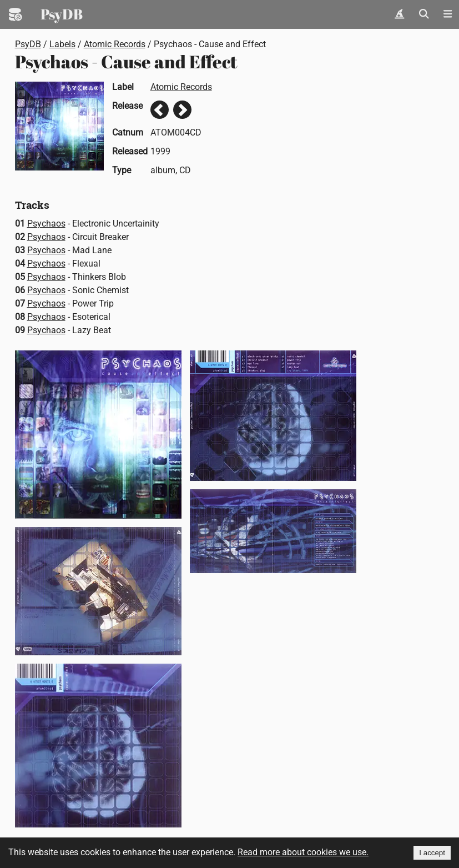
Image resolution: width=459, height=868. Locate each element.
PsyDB (62, 14)
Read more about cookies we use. (303, 852)
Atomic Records (115, 44)
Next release (182, 110)
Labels (62, 44)
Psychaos (46, 224)
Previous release (160, 110)
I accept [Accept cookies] (432, 853)
